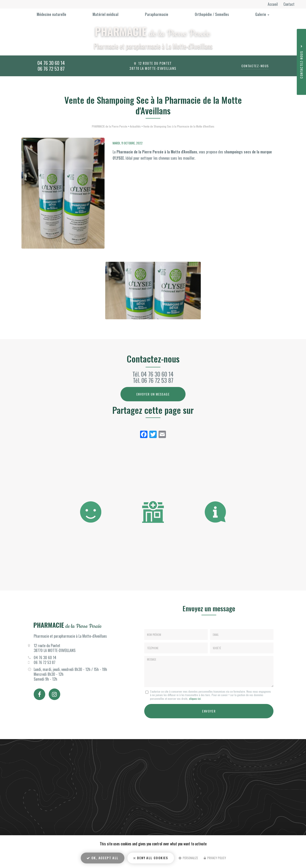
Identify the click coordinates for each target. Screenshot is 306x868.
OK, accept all (102, 858)
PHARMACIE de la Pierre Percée (110, 126)
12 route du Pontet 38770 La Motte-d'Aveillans (153, 66)
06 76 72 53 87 (51, 69)
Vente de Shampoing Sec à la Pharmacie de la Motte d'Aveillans (179, 126)
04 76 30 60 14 (51, 63)
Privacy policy (215, 858)
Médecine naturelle (51, 14)
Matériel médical (105, 14)
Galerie (262, 14)
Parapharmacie (157, 14)
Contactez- (255, 66)
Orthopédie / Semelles (212, 14)
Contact (289, 4)
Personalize (188, 858)
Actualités (135, 126)
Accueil (273, 4)
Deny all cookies (151, 858)
